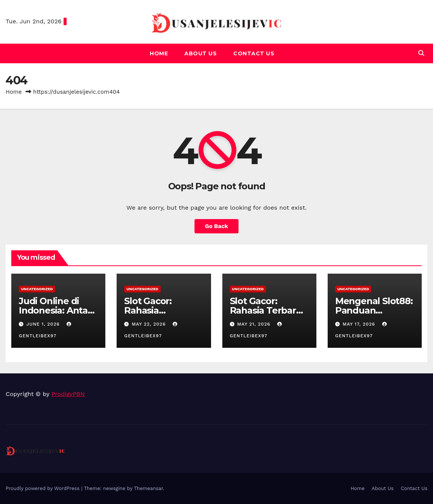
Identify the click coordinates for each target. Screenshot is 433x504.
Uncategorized (37, 289)
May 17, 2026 (360, 324)
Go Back (217, 226)
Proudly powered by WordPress (43, 488)
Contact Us (254, 53)
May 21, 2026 (254, 324)
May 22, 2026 (150, 324)
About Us (201, 53)
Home (159, 53)
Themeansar (148, 488)
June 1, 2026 (44, 324)
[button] (421, 53)
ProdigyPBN (68, 394)
